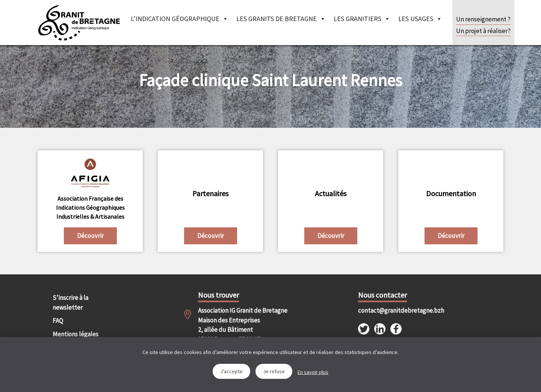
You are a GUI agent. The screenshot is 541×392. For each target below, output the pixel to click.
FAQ (58, 321)
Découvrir (90, 236)
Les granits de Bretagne (281, 19)
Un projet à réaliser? (483, 31)
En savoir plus (313, 372)
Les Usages (420, 19)
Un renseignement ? (483, 19)
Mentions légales (76, 334)
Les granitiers (362, 19)
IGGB (79, 23)
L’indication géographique (180, 19)
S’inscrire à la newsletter (70, 303)
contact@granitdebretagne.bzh (394, 310)
